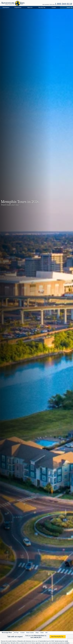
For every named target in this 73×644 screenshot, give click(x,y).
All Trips (16, 633)
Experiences (18, 7)
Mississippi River (7, 633)
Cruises (22, 633)
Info (46, 633)
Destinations (6, 7)
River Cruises (30, 633)
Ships (37, 633)
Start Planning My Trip (57, 637)
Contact (54, 7)
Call (36, 637)
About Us (30, 7)
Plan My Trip (42, 7)
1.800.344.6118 (64, 4)
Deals (42, 633)
